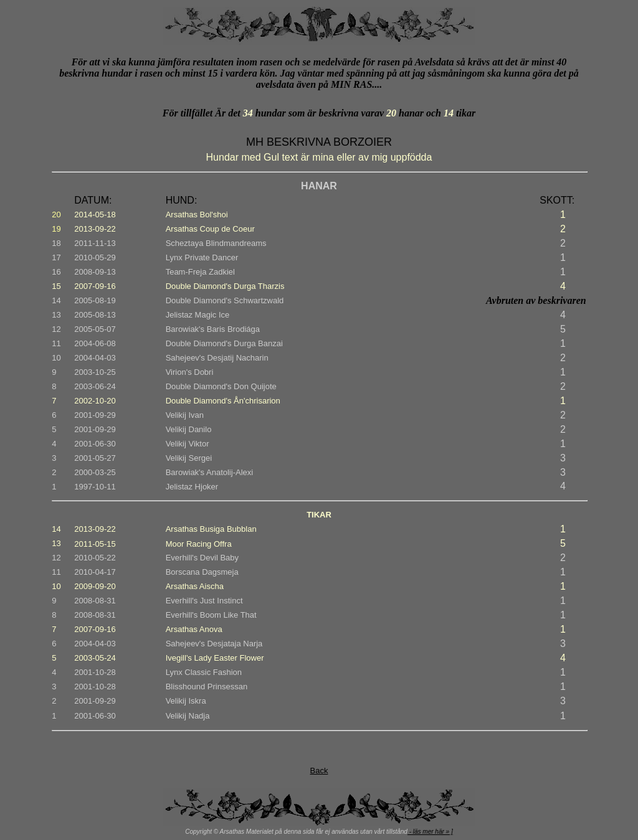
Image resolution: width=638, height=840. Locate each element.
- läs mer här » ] (430, 832)
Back (319, 771)
